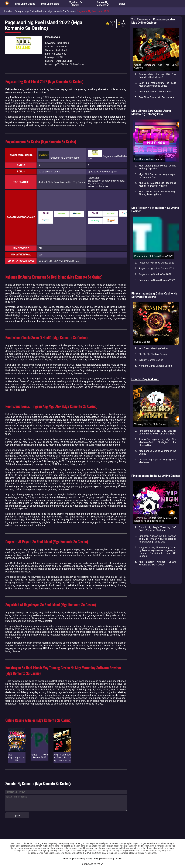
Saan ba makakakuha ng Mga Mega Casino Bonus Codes (157, 84)
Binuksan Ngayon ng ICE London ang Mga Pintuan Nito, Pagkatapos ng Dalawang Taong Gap (157, 539)
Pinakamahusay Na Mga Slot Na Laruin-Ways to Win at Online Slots (157, 432)
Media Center (106, 859)
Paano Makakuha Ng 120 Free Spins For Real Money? (157, 76)
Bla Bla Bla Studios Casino (153, 354)
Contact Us (78, 859)
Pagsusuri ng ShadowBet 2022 (155, 274)
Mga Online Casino (25, 4)
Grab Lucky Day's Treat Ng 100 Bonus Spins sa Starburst (157, 529)
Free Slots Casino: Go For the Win (156, 97)
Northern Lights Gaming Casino (155, 366)
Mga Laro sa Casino (76, 4)
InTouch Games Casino (151, 360)
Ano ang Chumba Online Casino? (156, 92)
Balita (122, 4)
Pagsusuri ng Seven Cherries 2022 (157, 280)
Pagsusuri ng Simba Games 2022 (156, 263)
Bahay (18, 11)
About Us (67, 859)
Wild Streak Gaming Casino (153, 348)
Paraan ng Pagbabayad (102, 4)
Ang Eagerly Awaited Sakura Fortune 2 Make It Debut (157, 563)
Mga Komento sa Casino (61, 11)
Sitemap (118, 859)
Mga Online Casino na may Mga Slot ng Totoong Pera (157, 193)
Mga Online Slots (50, 4)
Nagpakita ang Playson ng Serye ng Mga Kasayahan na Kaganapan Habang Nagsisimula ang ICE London (157, 552)
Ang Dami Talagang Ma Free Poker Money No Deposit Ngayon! (157, 184)
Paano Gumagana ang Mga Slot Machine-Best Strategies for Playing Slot (157, 442)
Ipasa (17, 815)
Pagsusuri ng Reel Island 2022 (93, 11)
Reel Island (61, 50)
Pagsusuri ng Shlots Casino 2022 (156, 268)
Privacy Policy (92, 859)
